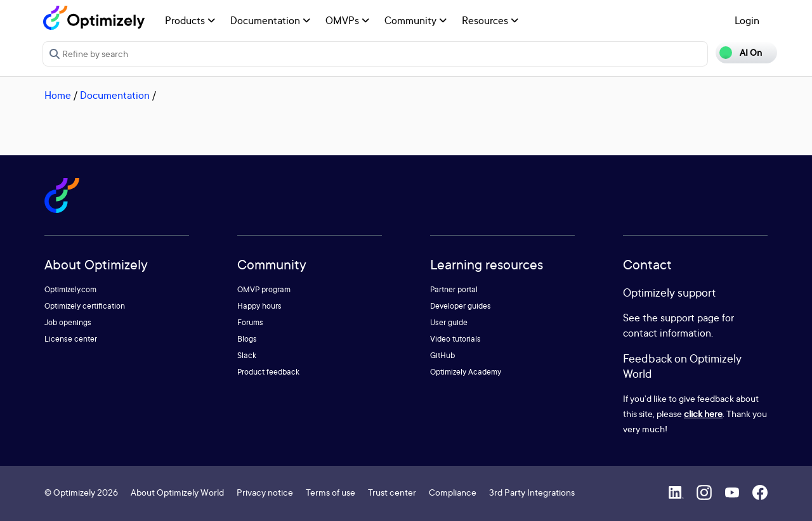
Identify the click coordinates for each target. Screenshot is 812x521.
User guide (449, 322)
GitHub (442, 355)
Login (747, 20)
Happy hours (259, 306)
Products (190, 20)
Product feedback (268, 372)
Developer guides (461, 306)
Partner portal (454, 289)
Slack (247, 355)
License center (71, 339)
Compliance (453, 492)
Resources (490, 20)
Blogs (247, 339)
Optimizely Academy (466, 372)
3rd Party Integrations (532, 492)
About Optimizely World (177, 492)
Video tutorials (455, 339)
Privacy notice (265, 492)
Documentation (270, 20)
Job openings (68, 322)
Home (58, 95)
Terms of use (331, 492)
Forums (250, 322)
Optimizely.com (70, 289)
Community (416, 20)
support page (690, 318)
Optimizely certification (85, 306)
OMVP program (264, 289)
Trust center (392, 492)
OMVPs (347, 20)
